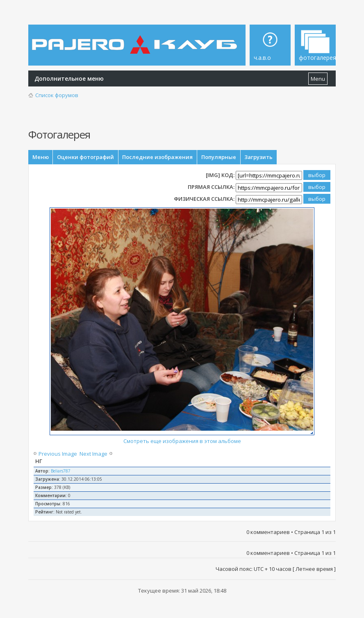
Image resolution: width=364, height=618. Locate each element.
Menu (318, 79)
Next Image (93, 456)
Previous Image (58, 456)
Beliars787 (61, 473)
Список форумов (57, 95)
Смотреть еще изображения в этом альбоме (182, 443)
